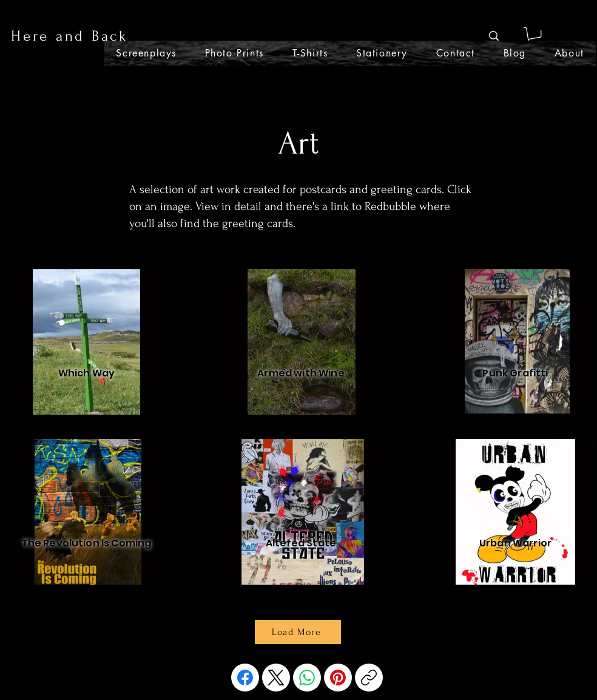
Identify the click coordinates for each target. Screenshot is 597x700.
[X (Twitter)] (276, 678)
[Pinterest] (338, 678)
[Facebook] (245, 678)
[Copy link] (369, 678)
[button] (534, 36)
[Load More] (298, 632)
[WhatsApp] (307, 678)
